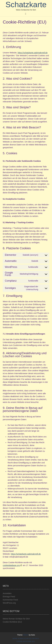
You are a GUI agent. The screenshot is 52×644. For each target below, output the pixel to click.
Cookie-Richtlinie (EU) (12, 622)
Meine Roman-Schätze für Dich (16, 619)
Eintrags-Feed (9, 597)
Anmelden (7, 593)
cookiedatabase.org (11, 565)
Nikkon (26, 635)
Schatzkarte (26, 5)
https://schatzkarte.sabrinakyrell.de (33, 53)
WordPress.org (9, 603)
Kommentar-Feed (10, 600)
